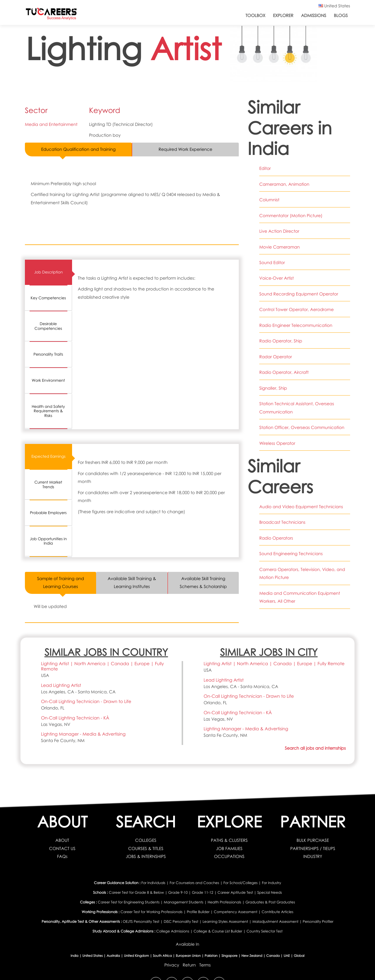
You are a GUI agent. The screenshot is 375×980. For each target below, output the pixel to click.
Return (189, 965)
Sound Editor (272, 263)
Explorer (283, 16)
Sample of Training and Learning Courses (60, 583)
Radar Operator (276, 357)
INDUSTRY (313, 857)
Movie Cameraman (279, 247)
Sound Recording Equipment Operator (299, 294)
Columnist (269, 200)
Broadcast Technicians (282, 522)
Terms (205, 965)
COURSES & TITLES (146, 849)
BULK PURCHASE (313, 841)
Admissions (313, 16)
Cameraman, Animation (284, 184)
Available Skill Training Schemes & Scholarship (203, 583)
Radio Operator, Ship (281, 341)
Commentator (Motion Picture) (291, 216)
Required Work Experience (186, 149)
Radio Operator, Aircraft (284, 372)
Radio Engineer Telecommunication (296, 325)
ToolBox (255, 16)
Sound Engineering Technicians (291, 554)
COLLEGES (146, 841)
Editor (265, 168)
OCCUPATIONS (229, 857)
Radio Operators (276, 538)
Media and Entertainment (51, 124)
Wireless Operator (277, 443)
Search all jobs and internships (315, 748)
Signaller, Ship (273, 388)
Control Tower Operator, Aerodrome (297, 310)
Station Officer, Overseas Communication (302, 428)
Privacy (172, 965)
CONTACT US (62, 849)
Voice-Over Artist (277, 278)
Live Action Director (279, 231)
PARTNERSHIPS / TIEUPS (313, 849)
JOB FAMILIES (229, 849)
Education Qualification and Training (79, 149)
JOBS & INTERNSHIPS (146, 857)
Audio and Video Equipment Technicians (301, 507)
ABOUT (62, 841)
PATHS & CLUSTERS (229, 841)
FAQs (62, 857)
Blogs (341, 16)
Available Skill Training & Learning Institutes (132, 583)
